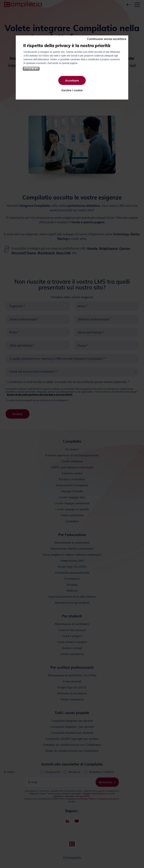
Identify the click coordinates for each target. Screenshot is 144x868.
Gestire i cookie (72, 90)
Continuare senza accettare (107, 39)
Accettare (72, 80)
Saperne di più (31, 69)
